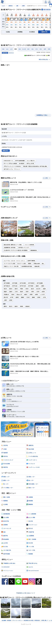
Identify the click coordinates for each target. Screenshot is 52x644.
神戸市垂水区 (7, 310)
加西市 (43, 316)
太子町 (44, 322)
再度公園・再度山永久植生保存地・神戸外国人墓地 (35, 191)
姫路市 (37, 310)
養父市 (11, 331)
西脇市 (5, 316)
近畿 (17, 6)
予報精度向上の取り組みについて (26, 617)
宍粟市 (31, 319)
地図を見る (5, 175)
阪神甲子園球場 (31, 285)
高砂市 (22, 316)
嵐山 (43, 288)
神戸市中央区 (23, 310)
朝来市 (16, 331)
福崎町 (33, 322)
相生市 (32, 313)
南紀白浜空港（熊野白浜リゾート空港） (13, 269)
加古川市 (38, 313)
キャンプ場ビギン (31, 185)
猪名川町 (6, 322)
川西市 (27, 316)
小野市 (32, 316)
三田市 (38, 316)
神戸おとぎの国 (30, 188)
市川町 (28, 322)
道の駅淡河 (22, 188)
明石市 (5, 313)
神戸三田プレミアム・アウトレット (12, 193)
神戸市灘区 (15, 307)
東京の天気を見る (44, 84)
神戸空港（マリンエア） (24, 272)
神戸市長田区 (31, 307)
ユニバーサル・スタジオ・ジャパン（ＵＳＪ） (15, 285)
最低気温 (11, 53)
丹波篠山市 (6, 319)
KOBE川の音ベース (8, 185)
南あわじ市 (19, 319)
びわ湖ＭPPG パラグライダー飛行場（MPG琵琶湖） (16, 275)
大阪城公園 (37, 291)
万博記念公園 (37, 288)
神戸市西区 (31, 310)
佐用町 (11, 324)
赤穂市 (44, 313)
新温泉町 (28, 331)
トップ (3, 6)
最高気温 (5, 53)
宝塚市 (11, 316)
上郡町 (5, 324)
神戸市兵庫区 (23, 307)
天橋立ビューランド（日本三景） (11, 291)
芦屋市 (22, 313)
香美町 (22, 331)
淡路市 (26, 319)
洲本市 (16, 313)
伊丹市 (27, 313)
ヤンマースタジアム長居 (9, 288)
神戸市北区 (15, 310)
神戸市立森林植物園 (20, 185)
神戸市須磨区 (40, 307)
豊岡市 (5, 331)
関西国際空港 (34, 275)
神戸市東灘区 (7, 307)
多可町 (12, 322)
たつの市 (43, 319)
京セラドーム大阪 (21, 288)
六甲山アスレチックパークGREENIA (12, 191)
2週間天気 (10, 6)
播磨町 (23, 322)
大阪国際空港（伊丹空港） (10, 272)
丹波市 (13, 319)
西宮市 (11, 313)
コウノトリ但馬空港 (29, 269)
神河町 (39, 322)
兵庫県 (23, 6)
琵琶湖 (30, 288)
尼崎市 (43, 310)
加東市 (37, 319)
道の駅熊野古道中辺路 (27, 291)
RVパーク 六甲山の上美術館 (10, 188)
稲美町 (17, 322)
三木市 (16, 316)
